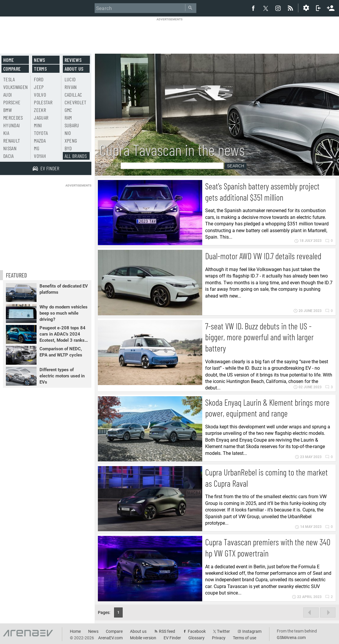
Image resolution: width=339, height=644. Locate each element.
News (40, 60)
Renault (12, 141)
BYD (68, 148)
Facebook (197, 631)
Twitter (223, 631)
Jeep (39, 87)
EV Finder (172, 638)
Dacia (9, 156)
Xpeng (71, 141)
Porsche (12, 102)
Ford (39, 79)
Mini (38, 125)
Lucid (70, 79)
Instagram (252, 631)
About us (74, 69)
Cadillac (73, 95)
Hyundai (11, 125)
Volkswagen (16, 87)
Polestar (43, 102)
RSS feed (167, 631)
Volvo (40, 95)
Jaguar (41, 118)
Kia (6, 133)
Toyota (41, 133)
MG (37, 148)
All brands (76, 156)
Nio (68, 133)
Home (9, 60)
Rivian (71, 87)
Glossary (196, 638)
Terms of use (245, 638)
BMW (8, 110)
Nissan (10, 148)
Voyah (40, 156)
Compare (12, 69)
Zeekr (40, 110)
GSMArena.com (291, 638)
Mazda (40, 141)
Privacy (219, 638)
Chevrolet (76, 102)
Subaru (72, 125)
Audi (8, 95)
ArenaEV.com (110, 638)
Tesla (9, 79)
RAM (68, 118)
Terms (40, 69)
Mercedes (13, 118)
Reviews (73, 60)
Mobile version (143, 638)
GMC (68, 110)
